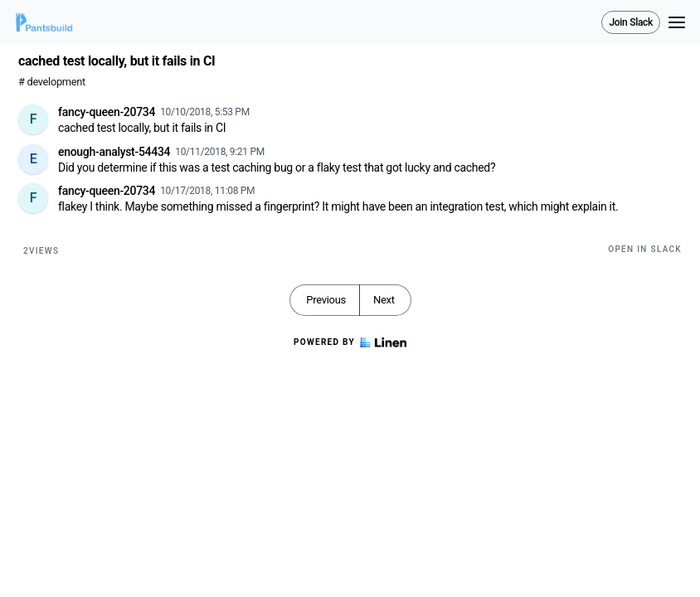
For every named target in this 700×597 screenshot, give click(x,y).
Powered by (350, 342)
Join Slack (631, 22)
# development (52, 82)
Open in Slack (645, 249)
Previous (326, 300)
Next (384, 300)
